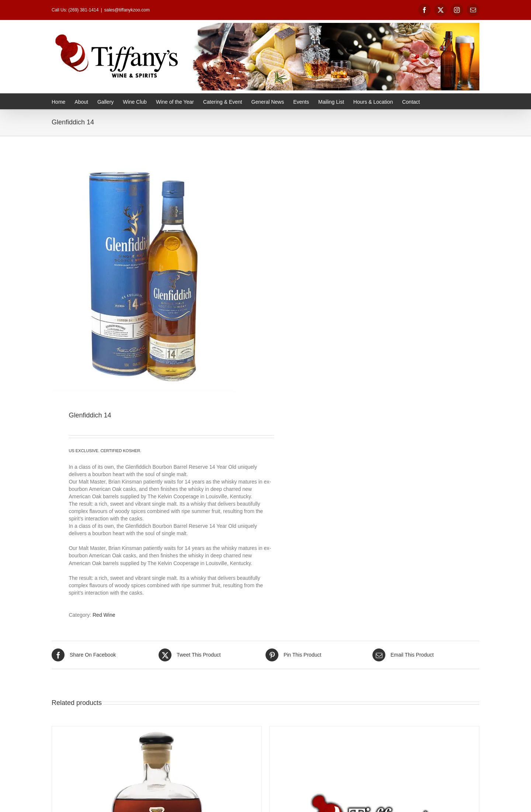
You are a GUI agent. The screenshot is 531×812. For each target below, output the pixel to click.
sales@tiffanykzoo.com (127, 10)
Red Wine (104, 615)
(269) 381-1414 (83, 10)
